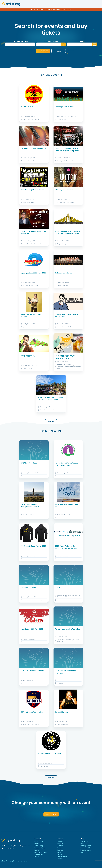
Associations (61, 841)
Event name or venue (20, 41)
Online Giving (39, 846)
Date (82, 41)
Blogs (82, 844)
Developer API (85, 848)
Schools (60, 854)
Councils (60, 846)
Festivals (60, 850)
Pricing (37, 850)
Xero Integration (86, 850)
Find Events (43, 51)
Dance (60, 848)
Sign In (37, 857)
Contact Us (84, 841)
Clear (59, 51)
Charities (60, 844)
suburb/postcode (51, 41)
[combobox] (51, 44)
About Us (4, 861)
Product (37, 844)
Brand (82, 852)
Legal (12, 861)
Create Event (51, 814)
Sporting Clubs (62, 857)
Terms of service (22, 861)
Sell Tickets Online (41, 852)
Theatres (60, 859)
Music (59, 852)
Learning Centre (86, 846)
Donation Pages (40, 848)
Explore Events (39, 841)
